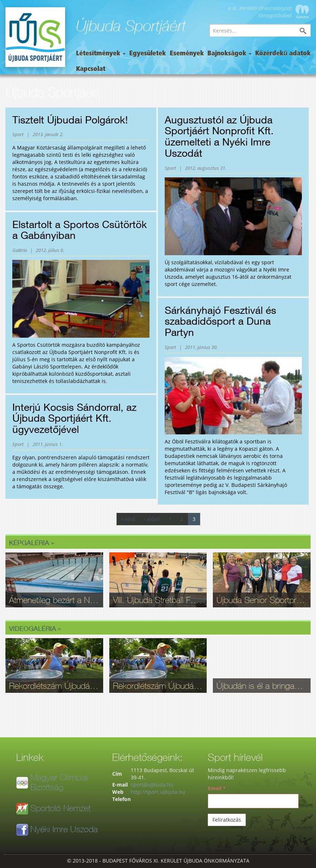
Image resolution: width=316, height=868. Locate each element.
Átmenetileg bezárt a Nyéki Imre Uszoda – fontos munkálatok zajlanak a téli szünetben (54, 600)
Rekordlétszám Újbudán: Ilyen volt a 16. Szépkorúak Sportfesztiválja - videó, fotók (54, 686)
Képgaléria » (31, 543)
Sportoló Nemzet (60, 808)
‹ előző (152, 519)
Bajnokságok (229, 54)
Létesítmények (101, 54)
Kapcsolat (91, 69)
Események (187, 54)
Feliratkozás (227, 820)
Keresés (308, 32)
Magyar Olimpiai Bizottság (59, 782)
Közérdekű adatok (283, 54)
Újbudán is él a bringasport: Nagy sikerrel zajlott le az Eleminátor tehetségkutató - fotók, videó (262, 686)
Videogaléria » (35, 628)
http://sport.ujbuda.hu (158, 792)
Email (217, 788)
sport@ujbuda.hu (152, 785)
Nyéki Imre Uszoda (64, 829)
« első (128, 519)
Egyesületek (148, 54)
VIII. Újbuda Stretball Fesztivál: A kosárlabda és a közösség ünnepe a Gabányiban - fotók (158, 600)
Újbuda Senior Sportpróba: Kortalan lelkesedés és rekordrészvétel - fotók (262, 600)
